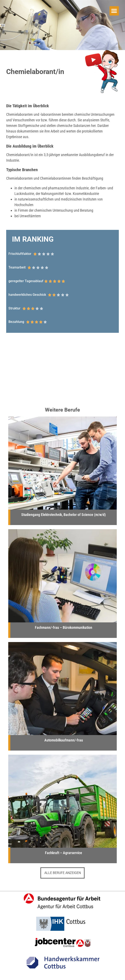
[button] (114, 11)
